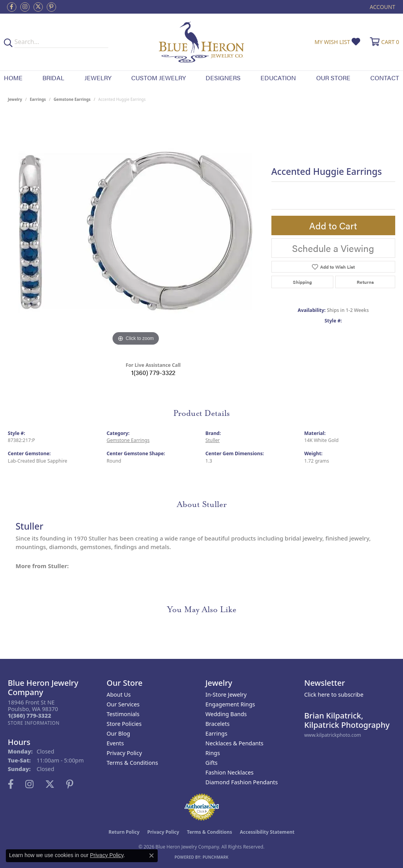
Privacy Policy (124, 753)
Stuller (213, 440)
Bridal (53, 78)
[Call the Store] (29, 716)
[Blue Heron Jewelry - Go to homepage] (202, 42)
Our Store (333, 78)
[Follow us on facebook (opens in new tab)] (12, 7)
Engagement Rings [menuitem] (231, 704)
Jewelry (98, 78)
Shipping (302, 282)
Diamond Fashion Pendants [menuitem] (242, 782)
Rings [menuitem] (213, 753)
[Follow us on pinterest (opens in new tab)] (51, 7)
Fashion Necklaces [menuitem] (230, 772)
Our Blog (118, 733)
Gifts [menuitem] (212, 763)
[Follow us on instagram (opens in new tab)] (25, 7)
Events (115, 743)
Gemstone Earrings (72, 99)
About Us (119, 695)
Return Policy (124, 832)
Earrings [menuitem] (216, 733)
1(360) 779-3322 (153, 372)
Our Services (123, 704)
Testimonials (123, 714)
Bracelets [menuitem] (218, 724)
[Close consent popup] (151, 856)
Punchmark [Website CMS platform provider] (216, 857)
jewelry (15, 99)
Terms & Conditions (132, 763)
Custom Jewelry (158, 78)
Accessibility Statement (267, 832)
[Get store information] (34, 723)
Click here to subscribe (334, 695)
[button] (382, 7)
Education (278, 78)
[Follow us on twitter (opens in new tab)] (38, 7)
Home (13, 78)
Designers (223, 78)
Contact (385, 78)
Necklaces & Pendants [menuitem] (235, 743)
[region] (136, 231)
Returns (365, 282)
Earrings (38, 99)
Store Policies (124, 724)
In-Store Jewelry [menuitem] (226, 695)
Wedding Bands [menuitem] (226, 714)
